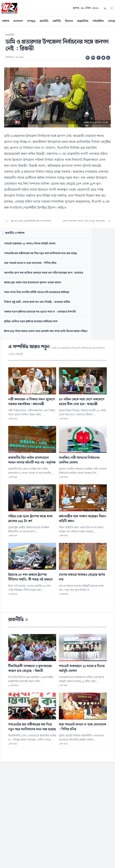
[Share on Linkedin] (108, 58)
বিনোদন (69, 21)
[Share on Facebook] (99, 58)
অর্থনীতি (57, 21)
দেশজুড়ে (31, 21)
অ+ (93, 58)
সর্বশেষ (6, 21)
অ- (88, 58)
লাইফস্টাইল (98, 21)
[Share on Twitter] (103, 58)
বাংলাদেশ (18, 21)
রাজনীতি (44, 21)
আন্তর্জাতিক (83, 21)
